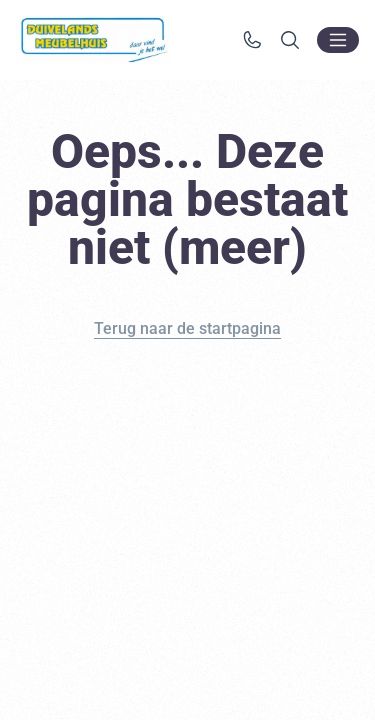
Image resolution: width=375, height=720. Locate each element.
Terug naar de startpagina (187, 328)
